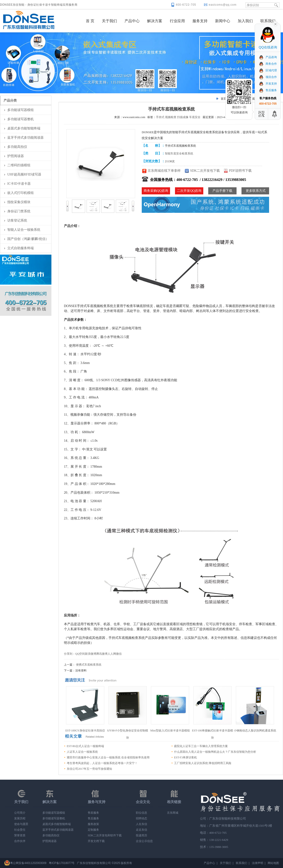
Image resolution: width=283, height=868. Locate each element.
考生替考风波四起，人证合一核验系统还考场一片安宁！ (102, 763)
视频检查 (171, 117)
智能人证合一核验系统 (24, 230)
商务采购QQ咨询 (156, 191)
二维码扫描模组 (19, 165)
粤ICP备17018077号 (62, 863)
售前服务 (93, 813)
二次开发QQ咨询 (189, 191)
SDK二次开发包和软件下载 (105, 835)
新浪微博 (91, 654)
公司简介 (20, 813)
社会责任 (20, 830)
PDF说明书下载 (240, 171)
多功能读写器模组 (21, 110)
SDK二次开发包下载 (205, 171)
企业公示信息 (144, 841)
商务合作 (268, 64)
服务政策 (93, 824)
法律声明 (258, 863)
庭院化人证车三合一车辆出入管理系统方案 (201, 746)
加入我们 (245, 21)
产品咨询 (268, 57)
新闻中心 (223, 21)
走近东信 (141, 830)
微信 (119, 654)
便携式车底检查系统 (89, 665)
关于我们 (109, 21)
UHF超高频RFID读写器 (24, 174)
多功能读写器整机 (21, 119)
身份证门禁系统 (19, 211)
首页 (224, 99)
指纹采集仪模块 (19, 202)
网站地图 (273, 863)
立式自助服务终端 (21, 248)
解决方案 (155, 21)
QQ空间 (80, 654)
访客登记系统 (17, 220)
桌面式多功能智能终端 (24, 128)
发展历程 (20, 818)
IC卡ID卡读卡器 (19, 184)
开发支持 (268, 84)
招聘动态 (141, 818)
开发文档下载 (96, 841)
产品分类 (10, 100)
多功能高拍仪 (17, 147)
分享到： (70, 654)
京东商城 (173, 813)
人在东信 (141, 824)
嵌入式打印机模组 (21, 193)
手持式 (160, 117)
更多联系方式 (256, 191)
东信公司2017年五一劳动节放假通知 (89, 769)
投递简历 (141, 835)
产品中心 (132, 21)
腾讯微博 (102, 654)
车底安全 (195, 117)
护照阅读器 (16, 156)
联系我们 (268, 21)
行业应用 (177, 21)
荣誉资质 (20, 835)
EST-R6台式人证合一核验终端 (85, 746)
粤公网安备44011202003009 (28, 863)
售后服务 (93, 818)
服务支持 (200, 21)
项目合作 (268, 77)
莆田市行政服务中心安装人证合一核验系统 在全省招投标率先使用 (108, 757)
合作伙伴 (20, 841)
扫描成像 (183, 117)
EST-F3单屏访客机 (185, 757)
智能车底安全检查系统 (179, 154)
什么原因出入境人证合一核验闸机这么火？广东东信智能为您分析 (215, 752)
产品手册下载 (222, 191)
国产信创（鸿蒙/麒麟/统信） (28, 239)
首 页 (90, 21)
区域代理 (268, 70)
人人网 (112, 654)
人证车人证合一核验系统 (82, 752)
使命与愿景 (21, 824)
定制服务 (93, 830)
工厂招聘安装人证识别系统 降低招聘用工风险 (203, 763)
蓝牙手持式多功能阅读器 (25, 138)
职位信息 (141, 813)
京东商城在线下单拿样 (164, 171)
